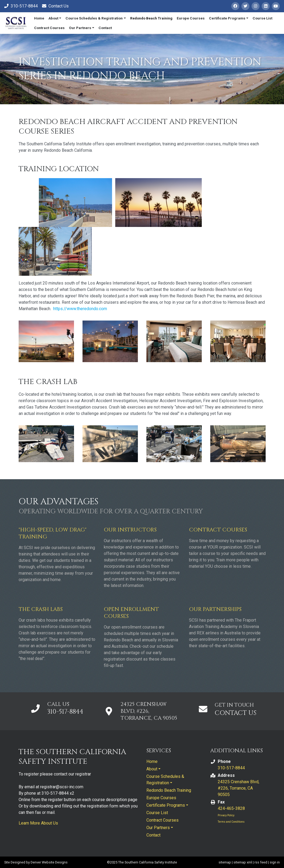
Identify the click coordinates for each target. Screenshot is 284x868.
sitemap (225, 862)
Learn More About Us (38, 823)
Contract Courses (49, 28)
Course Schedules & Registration (94, 18)
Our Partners (80, 28)
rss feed (261, 862)
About (53, 18)
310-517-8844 (65, 712)
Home (39, 18)
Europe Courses (191, 18)
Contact (105, 28)
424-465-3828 (231, 808)
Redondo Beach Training (151, 18)
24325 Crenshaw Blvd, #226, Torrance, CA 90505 (238, 788)
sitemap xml (243, 862)
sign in (275, 862)
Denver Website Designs (49, 862)
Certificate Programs (227, 18)
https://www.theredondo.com (80, 309)
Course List (262, 18)
